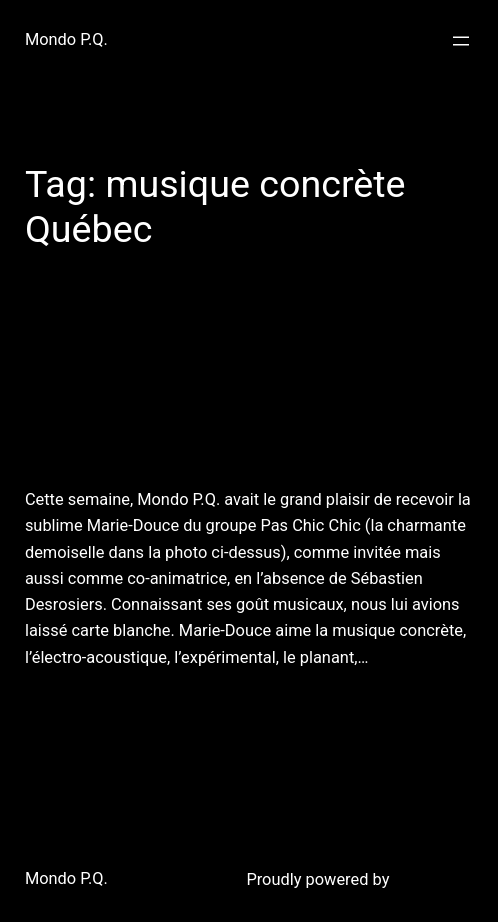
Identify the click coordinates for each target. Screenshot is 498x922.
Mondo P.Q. (66, 39)
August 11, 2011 (77, 706)
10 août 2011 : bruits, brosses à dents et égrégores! (221, 387)
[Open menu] (461, 41)
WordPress (433, 879)
